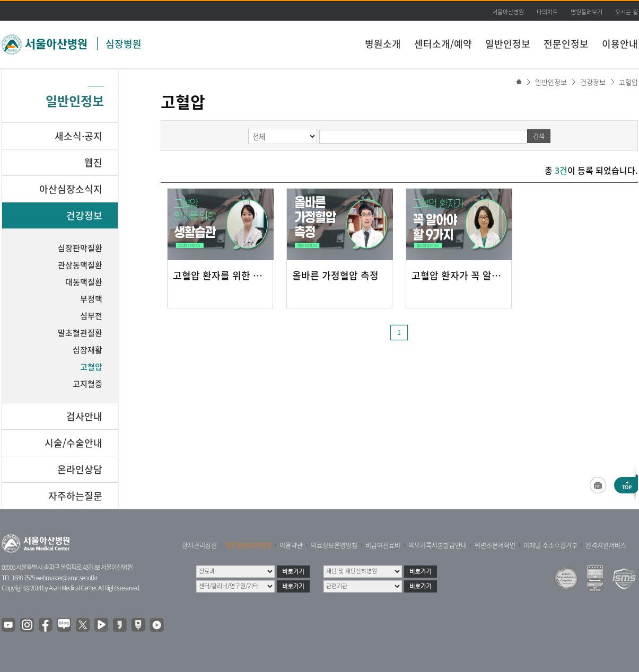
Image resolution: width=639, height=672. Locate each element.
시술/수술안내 (73, 443)
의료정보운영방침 (334, 545)
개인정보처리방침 (248, 545)
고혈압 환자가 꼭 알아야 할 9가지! (459, 276)
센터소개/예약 (443, 44)
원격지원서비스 (606, 545)
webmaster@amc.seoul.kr (66, 578)
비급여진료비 (383, 545)
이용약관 (291, 545)
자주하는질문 (75, 496)
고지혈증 (87, 384)
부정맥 (91, 299)
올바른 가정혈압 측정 (335, 276)
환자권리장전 (199, 545)
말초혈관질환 (80, 333)
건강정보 (593, 82)
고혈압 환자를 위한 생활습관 (220, 276)
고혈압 (628, 82)
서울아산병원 (508, 12)
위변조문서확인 (495, 545)
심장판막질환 (80, 248)
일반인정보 (508, 44)
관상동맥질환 (80, 265)
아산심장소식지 (71, 189)
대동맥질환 (84, 282)
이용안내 (620, 44)
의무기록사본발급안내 (437, 545)
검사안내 (84, 416)
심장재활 (87, 350)
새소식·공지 (78, 136)
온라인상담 (80, 469)
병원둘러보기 (587, 12)
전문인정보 (566, 44)
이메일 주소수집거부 (550, 545)
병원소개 (383, 44)
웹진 (93, 162)
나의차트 (547, 12)
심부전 (91, 316)
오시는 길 (627, 12)
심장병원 (124, 44)
